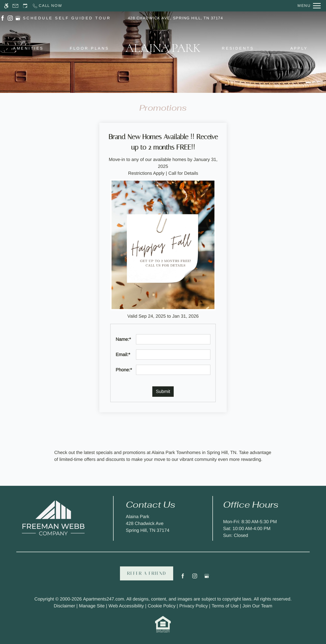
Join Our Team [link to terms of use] (257, 606)
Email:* (123, 355)
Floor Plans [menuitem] (89, 48)
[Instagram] (195, 578)
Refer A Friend (146, 573)
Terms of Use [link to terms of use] (225, 606)
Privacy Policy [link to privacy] (194, 606)
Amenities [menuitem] (28, 48)
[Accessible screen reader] (6, 6)
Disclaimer (64, 606)
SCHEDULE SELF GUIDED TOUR (67, 18)
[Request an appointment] (25, 6)
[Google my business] (207, 578)
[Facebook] (183, 578)
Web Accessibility (126, 606)
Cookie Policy (162, 606)
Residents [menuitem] (238, 48)
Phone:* (124, 370)
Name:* (123, 339)
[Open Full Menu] (309, 6)
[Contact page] (15, 6)
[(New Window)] (3, 18)
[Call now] (47, 6)
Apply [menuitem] (299, 48)
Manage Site (92, 606)
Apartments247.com (104, 599)
